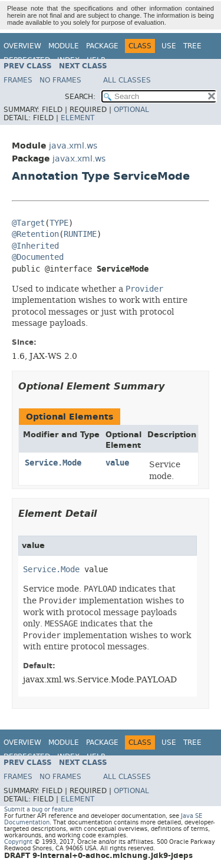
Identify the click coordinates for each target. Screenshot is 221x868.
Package (102, 46)
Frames (18, 80)
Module (64, 46)
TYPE (59, 223)
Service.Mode (53, 463)
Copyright (18, 842)
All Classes (127, 80)
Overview (22, 46)
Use (169, 46)
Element (77, 118)
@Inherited (35, 246)
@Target (28, 223)
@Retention (35, 234)
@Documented (38, 257)
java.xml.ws (73, 146)
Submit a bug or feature (39, 809)
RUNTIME (80, 234)
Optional (131, 110)
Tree (192, 46)
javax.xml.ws (79, 159)
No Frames (60, 80)
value (117, 463)
